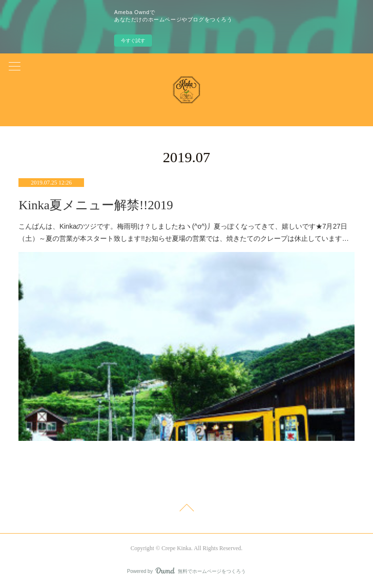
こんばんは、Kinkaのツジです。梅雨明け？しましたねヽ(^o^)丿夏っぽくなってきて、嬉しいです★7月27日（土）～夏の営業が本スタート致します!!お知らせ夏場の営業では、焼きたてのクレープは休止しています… (184, 232)
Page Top (186, 509)
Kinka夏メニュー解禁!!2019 (96, 205)
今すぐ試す (133, 41)
